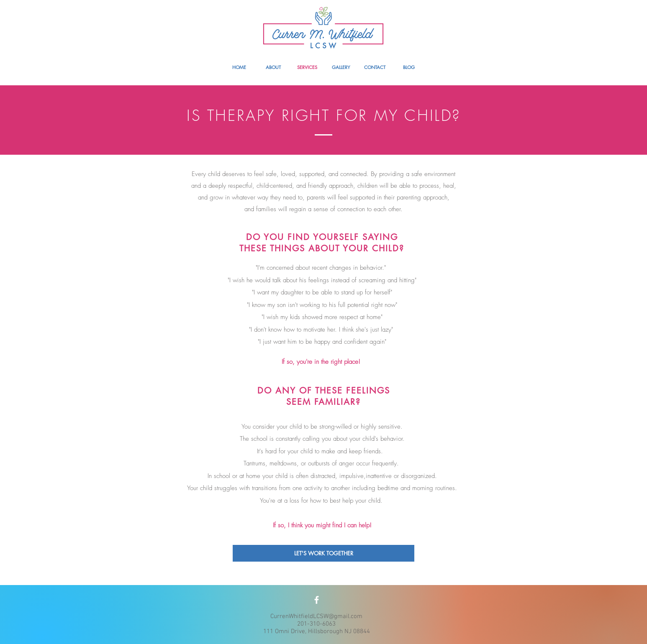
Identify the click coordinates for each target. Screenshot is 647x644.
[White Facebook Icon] (317, 600)
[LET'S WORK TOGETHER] (323, 553)
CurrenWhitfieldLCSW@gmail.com (316, 616)
